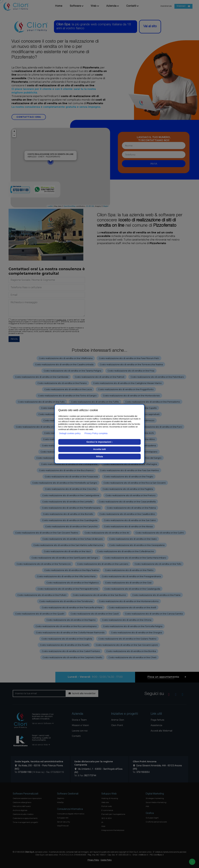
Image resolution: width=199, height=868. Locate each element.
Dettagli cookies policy (70, 433)
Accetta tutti (100, 449)
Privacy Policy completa (96, 433)
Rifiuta (99, 456)
